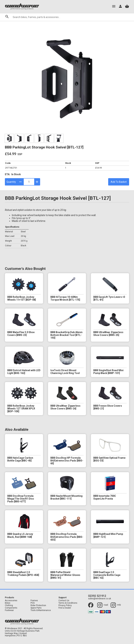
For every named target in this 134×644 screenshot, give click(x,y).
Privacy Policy (65, 605)
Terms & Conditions (68, 603)
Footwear (9, 610)
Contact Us (64, 601)
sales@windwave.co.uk (100, 599)
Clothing (9, 605)
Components (11, 608)
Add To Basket (119, 182)
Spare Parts (36, 608)
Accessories (11, 601)
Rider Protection (38, 605)
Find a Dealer (65, 608)
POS (33, 603)
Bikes (8, 603)
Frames (34, 601)
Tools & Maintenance (41, 610)
